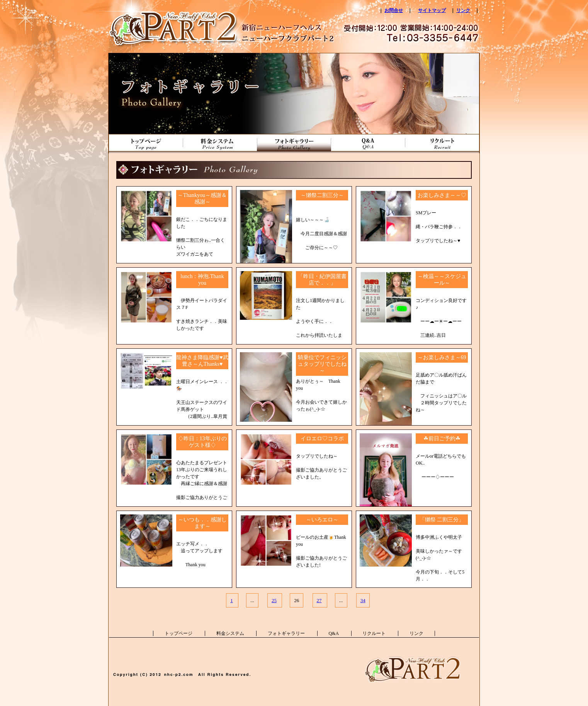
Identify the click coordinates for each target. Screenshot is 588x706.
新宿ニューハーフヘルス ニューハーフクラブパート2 (176, 19)
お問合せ (394, 10)
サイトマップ (432, 10)
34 (363, 600)
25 (274, 600)
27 (319, 600)
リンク (463, 10)
